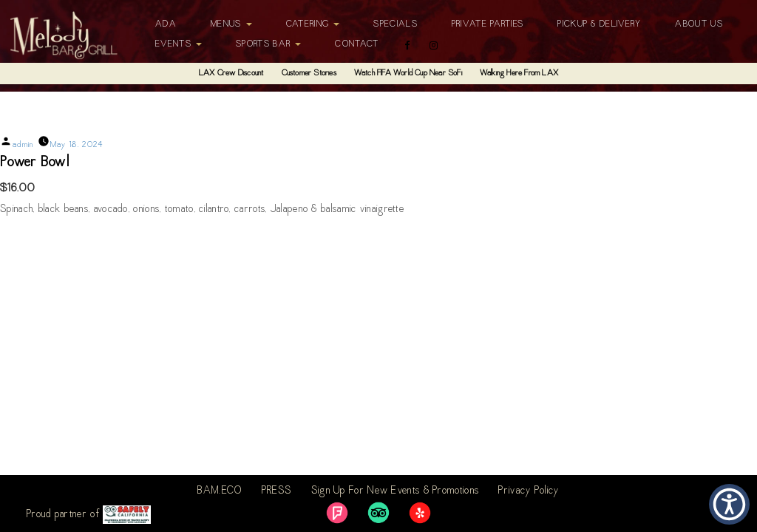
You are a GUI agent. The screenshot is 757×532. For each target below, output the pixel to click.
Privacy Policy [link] (529, 491)
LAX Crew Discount (231, 74)
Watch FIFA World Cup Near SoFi (408, 74)
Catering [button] (313, 24)
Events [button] (179, 44)
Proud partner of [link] (89, 515)
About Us (699, 24)
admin (23, 145)
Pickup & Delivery (599, 24)
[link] (337, 513)
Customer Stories (309, 74)
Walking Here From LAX (519, 74)
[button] (729, 504)
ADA (166, 24)
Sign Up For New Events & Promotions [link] (396, 491)
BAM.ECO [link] (220, 491)
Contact (357, 44)
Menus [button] (231, 24)
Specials (395, 24)
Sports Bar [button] (268, 44)
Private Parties (488, 24)
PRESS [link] (277, 491)
